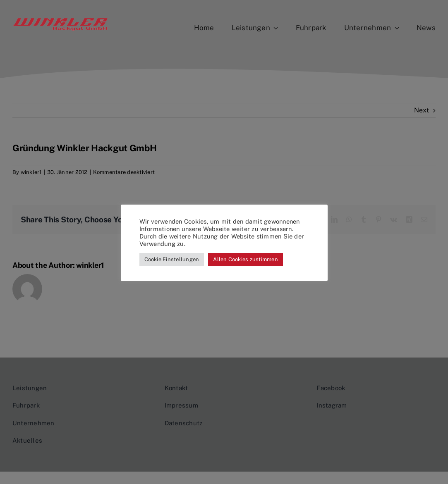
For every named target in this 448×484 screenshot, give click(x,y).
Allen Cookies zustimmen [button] (246, 259)
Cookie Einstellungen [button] (172, 259)
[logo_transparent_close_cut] (60, 20)
